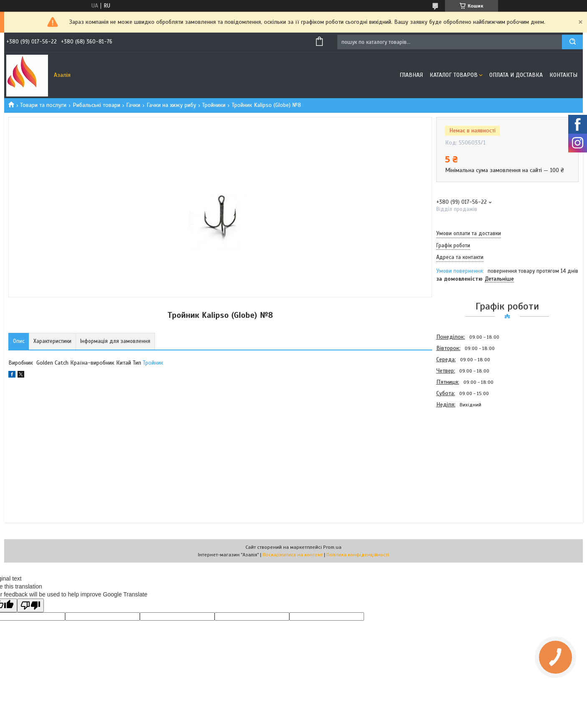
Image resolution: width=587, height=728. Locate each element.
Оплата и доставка (516, 75)
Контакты (563, 75)
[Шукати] (572, 42)
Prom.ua (332, 547)
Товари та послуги (43, 105)
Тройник (153, 363)
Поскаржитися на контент (293, 555)
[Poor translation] (30, 605)
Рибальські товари (96, 105)
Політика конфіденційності (358, 555)
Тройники (214, 105)
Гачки (133, 105)
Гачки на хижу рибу (171, 105)
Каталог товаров (454, 75)
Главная (411, 75)
